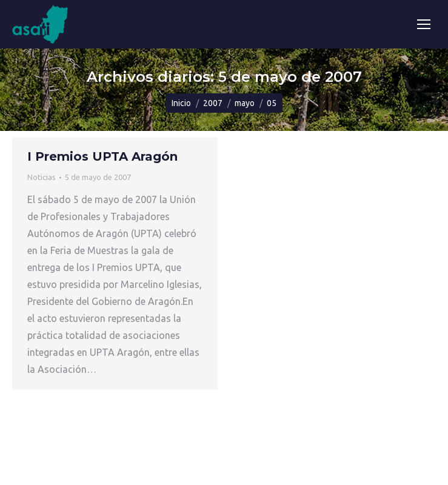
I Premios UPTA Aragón (102, 156)
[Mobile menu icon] (424, 24)
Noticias (42, 177)
